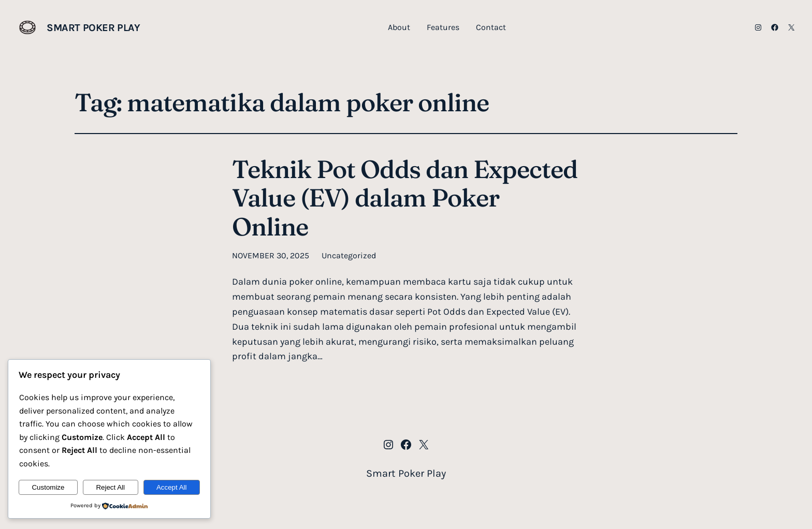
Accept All (172, 487)
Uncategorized (349, 255)
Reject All (110, 487)
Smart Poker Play (93, 28)
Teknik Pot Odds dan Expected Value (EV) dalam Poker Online (405, 198)
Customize (48, 487)
